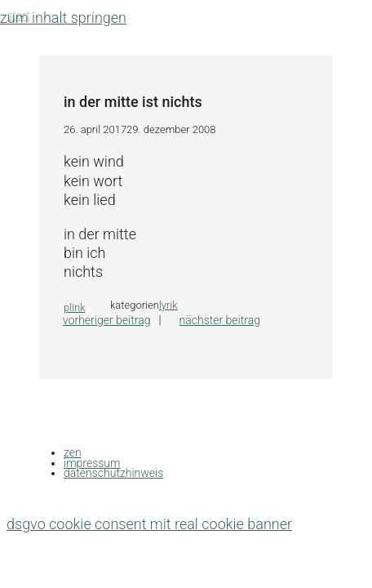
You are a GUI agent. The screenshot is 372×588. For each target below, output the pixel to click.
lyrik (168, 305)
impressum (92, 463)
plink (75, 307)
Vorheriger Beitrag (106, 320)
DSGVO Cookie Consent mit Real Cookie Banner (149, 524)
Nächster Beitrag (220, 320)
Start (18, 16)
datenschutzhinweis (113, 473)
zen (73, 452)
